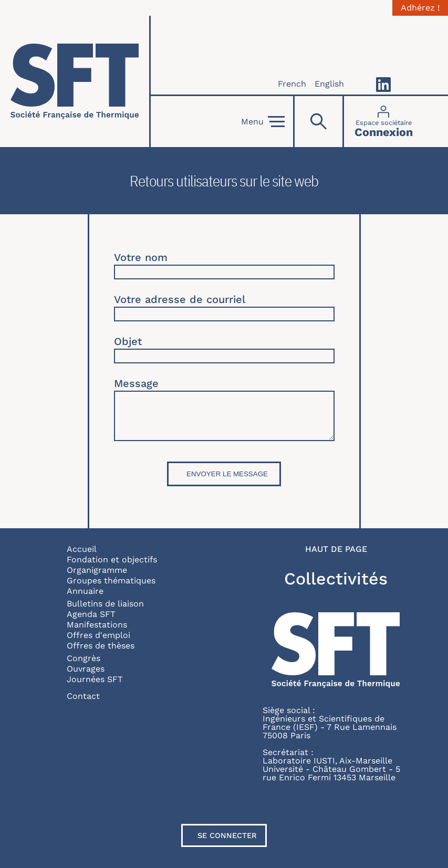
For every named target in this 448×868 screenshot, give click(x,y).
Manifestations (97, 625)
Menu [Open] (263, 122)
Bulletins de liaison (105, 604)
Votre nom (141, 257)
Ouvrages (86, 669)
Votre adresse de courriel (180, 299)
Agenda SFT (91, 614)
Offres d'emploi (98, 635)
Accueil (82, 549)
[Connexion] (384, 122)
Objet (128, 341)
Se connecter (227, 835)
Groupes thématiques (111, 581)
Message (136, 383)
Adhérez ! (420, 8)
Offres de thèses (101, 646)
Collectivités (336, 579)
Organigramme (97, 570)
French (292, 84)
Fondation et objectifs (112, 560)
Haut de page (336, 549)
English (329, 84)
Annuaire (85, 591)
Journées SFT (95, 679)
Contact (83, 696)
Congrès (84, 658)
